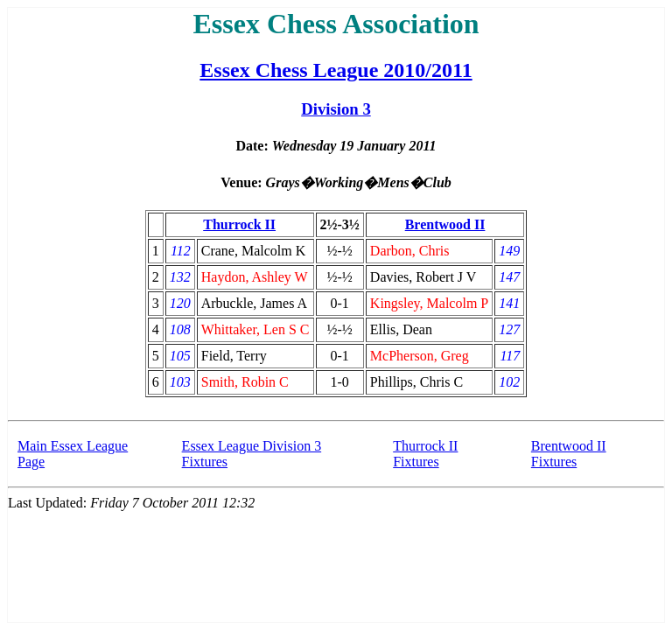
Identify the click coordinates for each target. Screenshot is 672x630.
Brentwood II (445, 224)
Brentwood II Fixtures (569, 454)
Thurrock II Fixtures (425, 454)
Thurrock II (239, 224)
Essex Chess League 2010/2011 (336, 70)
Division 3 (336, 109)
